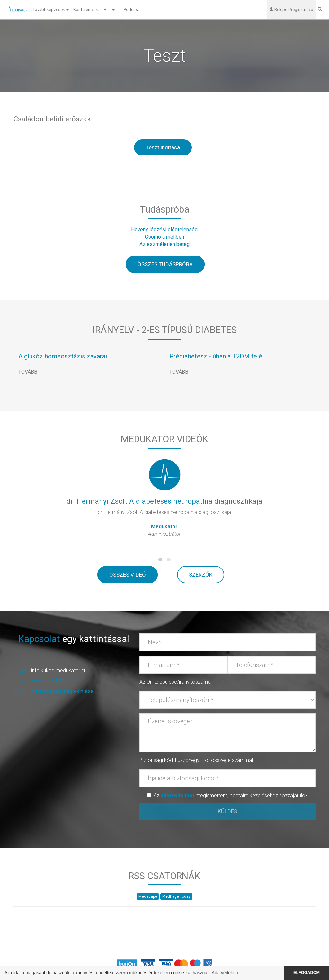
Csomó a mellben (164, 237)
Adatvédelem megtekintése (62, 691)
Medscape (148, 897)
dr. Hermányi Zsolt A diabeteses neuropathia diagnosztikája (164, 501)
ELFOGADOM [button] (307, 973)
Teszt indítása (163, 148)
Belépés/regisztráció (290, 9)
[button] (105, 10)
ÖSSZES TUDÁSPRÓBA (165, 265)
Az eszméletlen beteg (164, 245)
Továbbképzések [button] (51, 9)
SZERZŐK (201, 575)
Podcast (132, 9)
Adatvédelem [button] (225, 973)
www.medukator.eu (52, 681)
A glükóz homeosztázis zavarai (63, 357)
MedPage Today (176, 897)
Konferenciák (86, 9)
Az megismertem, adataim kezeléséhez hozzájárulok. (231, 796)
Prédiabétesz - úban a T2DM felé (216, 357)
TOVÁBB (28, 372)
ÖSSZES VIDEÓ (128, 575)
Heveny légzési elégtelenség (164, 230)
